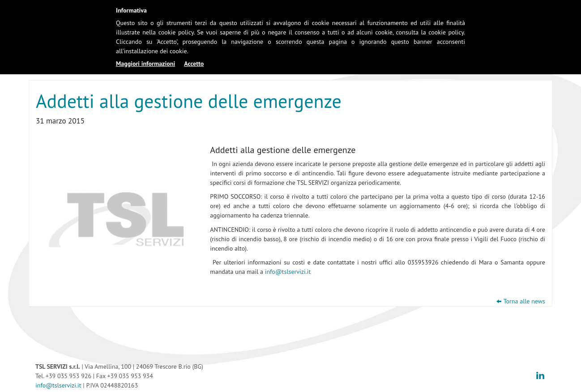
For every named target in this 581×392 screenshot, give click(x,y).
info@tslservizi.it (288, 272)
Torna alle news (524, 301)
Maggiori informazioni (145, 64)
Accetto (194, 64)
